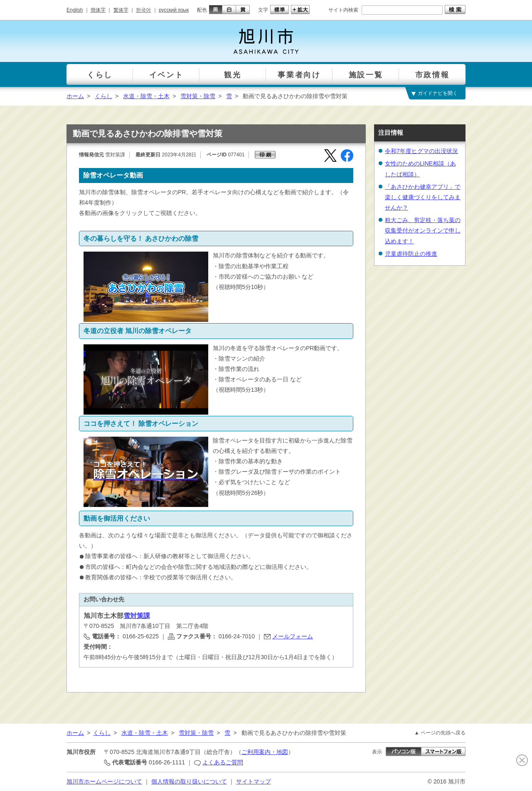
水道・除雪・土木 (146, 96)
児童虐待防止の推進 (411, 254)
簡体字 (98, 10)
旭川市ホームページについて (104, 781)
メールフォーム (293, 636)
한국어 (143, 10)
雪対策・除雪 (198, 96)
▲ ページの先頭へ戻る (440, 733)
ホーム (75, 96)
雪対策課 (137, 616)
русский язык (174, 10)
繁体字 (121, 10)
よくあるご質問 (223, 762)
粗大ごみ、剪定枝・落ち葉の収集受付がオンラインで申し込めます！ (423, 230)
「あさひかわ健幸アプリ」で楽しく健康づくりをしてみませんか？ (423, 197)
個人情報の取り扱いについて (189, 781)
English (75, 10)
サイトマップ (254, 781)
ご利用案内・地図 (265, 752)
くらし (103, 96)
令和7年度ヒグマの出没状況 (421, 151)
